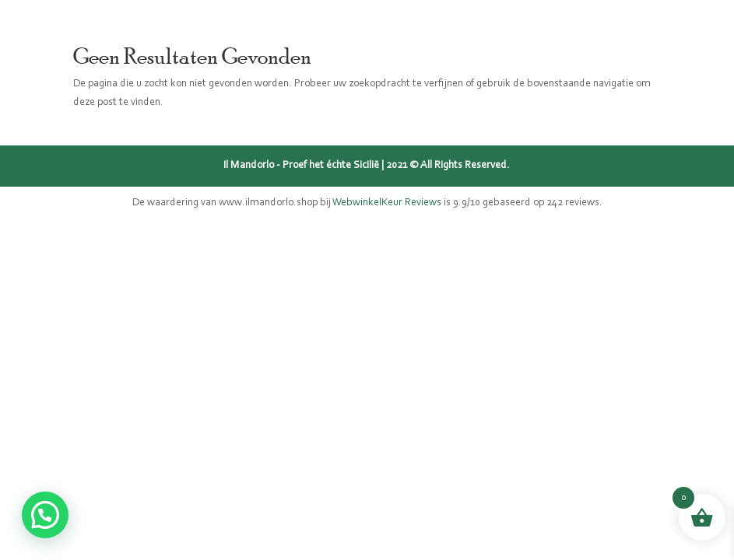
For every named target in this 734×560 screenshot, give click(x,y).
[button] (45, 515)
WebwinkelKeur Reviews (387, 203)
